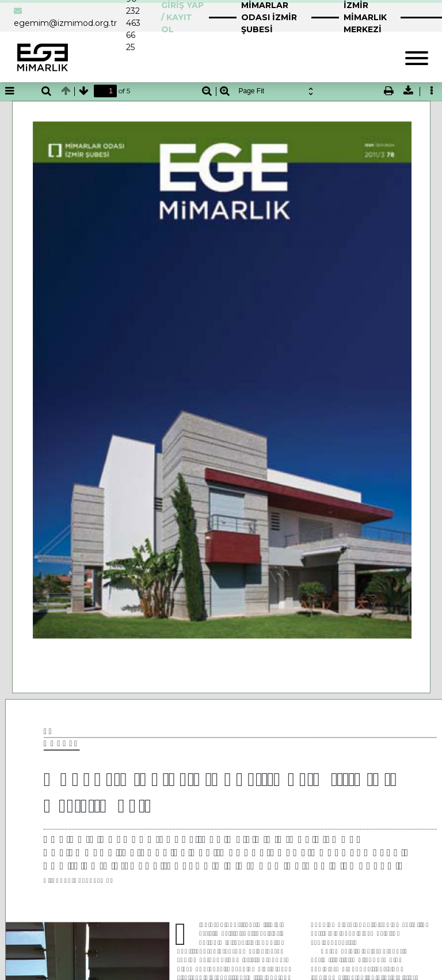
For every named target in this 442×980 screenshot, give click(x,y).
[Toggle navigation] (417, 57)
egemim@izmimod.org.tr (65, 23)
